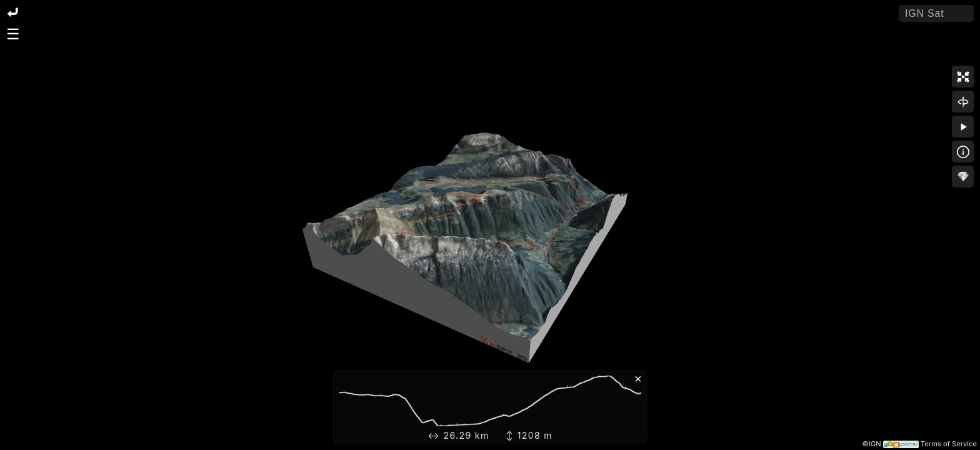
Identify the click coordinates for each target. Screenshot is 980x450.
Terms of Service (949, 444)
